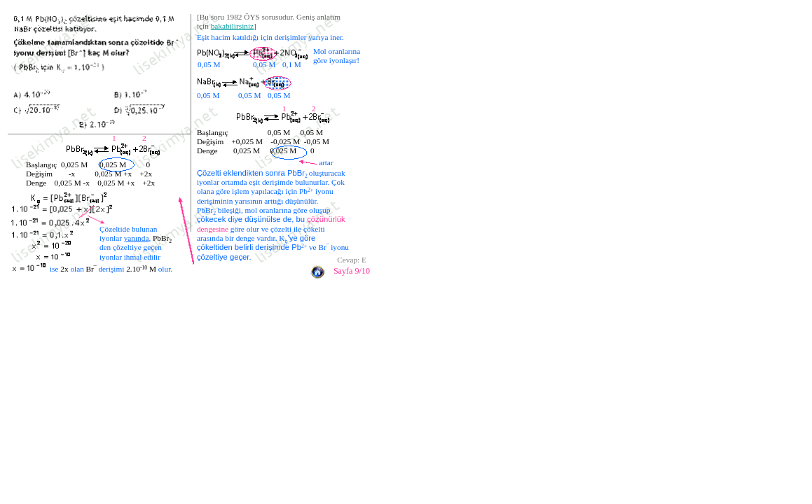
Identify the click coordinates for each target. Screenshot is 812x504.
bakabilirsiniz (232, 26)
